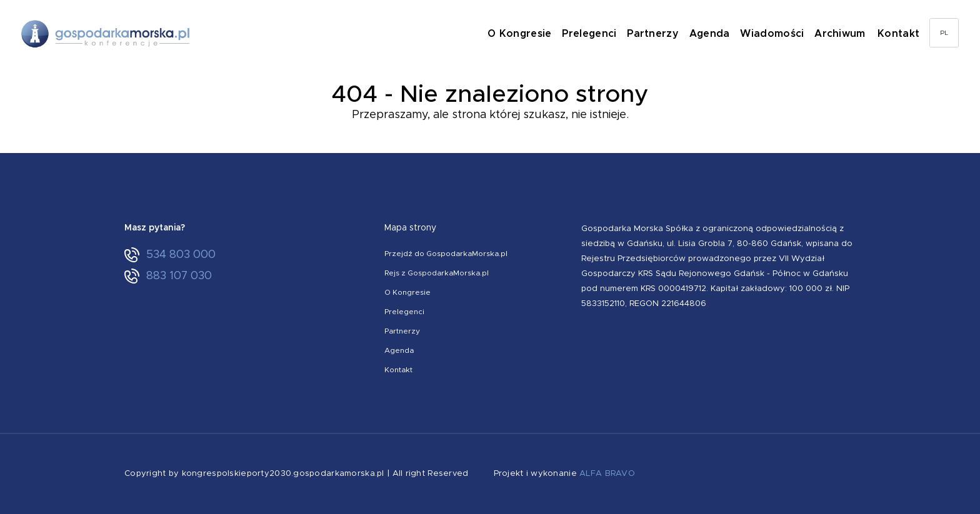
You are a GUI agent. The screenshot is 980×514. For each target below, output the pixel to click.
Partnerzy (658, 34)
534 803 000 (170, 255)
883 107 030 (168, 276)
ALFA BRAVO (607, 474)
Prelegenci (596, 34)
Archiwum (843, 34)
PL (944, 34)
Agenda (714, 34)
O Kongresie (526, 34)
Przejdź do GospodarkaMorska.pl (446, 254)
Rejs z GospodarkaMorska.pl (437, 273)
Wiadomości (776, 34)
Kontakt (899, 34)
